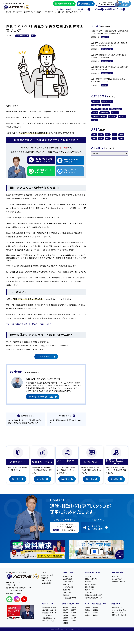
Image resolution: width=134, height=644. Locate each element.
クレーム (115, 113)
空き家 (95, 113)
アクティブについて (93, 570)
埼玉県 (68, 626)
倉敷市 (76, 608)
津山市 (68, 614)
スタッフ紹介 (91, 592)
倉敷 (94, 135)
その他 (95, 120)
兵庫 (101, 135)
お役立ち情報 (116, 570)
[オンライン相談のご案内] (96, 547)
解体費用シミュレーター (52, 611)
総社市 (68, 611)
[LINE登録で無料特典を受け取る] (38, 547)
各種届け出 (105, 113)
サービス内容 (70, 570)
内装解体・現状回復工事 (101, 105)
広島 (101, 138)
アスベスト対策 (71, 580)
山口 (115, 135)
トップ (50, 8)
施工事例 (110, 8)
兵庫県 (76, 623)
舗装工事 (96, 101)
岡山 (121, 135)
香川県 (68, 623)
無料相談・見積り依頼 (51, 608)
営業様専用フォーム (50, 620)
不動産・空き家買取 (73, 598)
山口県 (76, 620)
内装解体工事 (71, 577)
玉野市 (76, 611)
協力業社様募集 (92, 583)
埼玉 (108, 135)
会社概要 (90, 574)
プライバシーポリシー (51, 623)
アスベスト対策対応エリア (96, 604)
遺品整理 (69, 595)
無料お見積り (47, 581)
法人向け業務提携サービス (96, 598)
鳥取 (121, 138)
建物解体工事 (107, 101)
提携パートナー (92, 589)
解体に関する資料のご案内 (96, 595)
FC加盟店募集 (91, 586)
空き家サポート (71, 589)
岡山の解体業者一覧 (119, 580)
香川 (115, 138)
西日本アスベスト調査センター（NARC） (120, 615)
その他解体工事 (71, 586)
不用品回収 (70, 592)
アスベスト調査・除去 (100, 109)
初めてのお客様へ (62, 8)
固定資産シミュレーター (52, 614)
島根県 (68, 620)
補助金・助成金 (115, 109)
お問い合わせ (47, 604)
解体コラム (116, 574)
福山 (108, 138)
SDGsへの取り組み (93, 577)
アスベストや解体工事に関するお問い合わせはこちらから (29, 321)
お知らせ (122, 116)
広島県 (76, 614)
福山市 (68, 617)
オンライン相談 (49, 617)
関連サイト (115, 604)
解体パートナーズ (118, 608)
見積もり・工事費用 (99, 116)
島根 (94, 138)
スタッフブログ (117, 577)
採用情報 (90, 580)
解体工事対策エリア (73, 604)
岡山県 (68, 608)
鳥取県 (76, 617)
